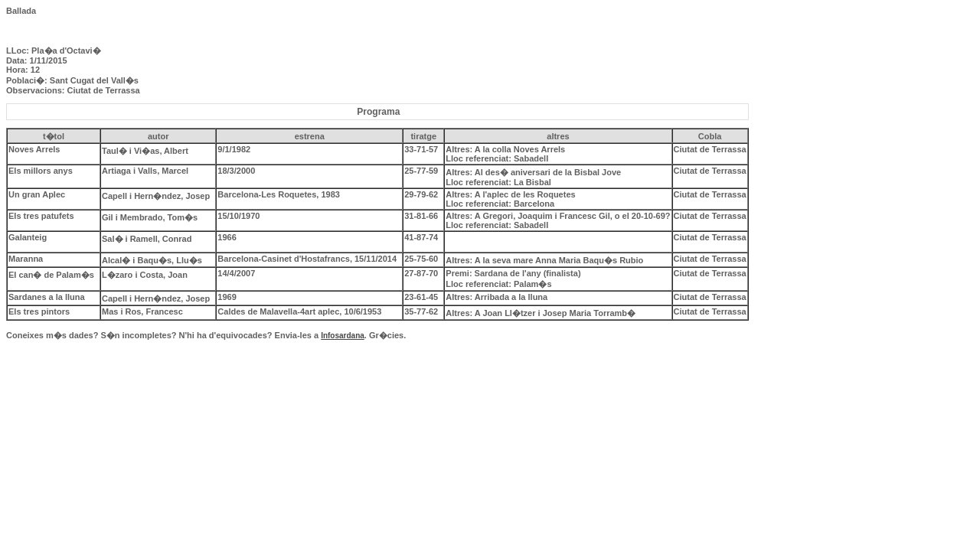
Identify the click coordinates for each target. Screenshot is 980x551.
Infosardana (343, 336)
